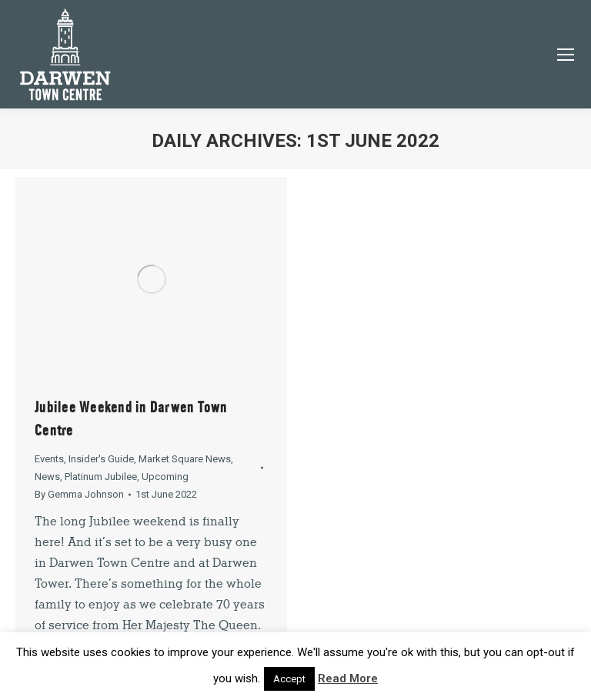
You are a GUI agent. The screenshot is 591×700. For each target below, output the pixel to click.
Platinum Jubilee (101, 477)
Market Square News (185, 459)
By (79, 494)
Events (49, 459)
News (47, 477)
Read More (348, 678)
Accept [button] (289, 679)
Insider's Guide (101, 459)
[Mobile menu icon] (566, 55)
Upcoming (165, 477)
